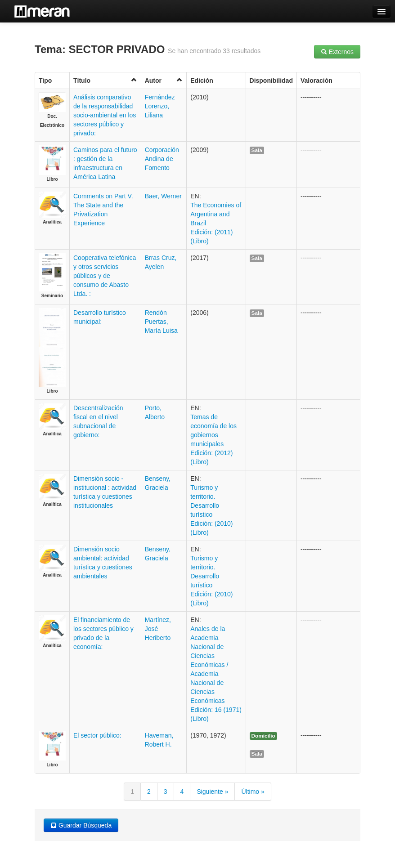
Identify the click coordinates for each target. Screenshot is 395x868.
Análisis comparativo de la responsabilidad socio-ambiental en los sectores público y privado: (105, 115)
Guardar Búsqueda (81, 825)
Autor (164, 80)
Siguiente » (212, 792)
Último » (253, 792)
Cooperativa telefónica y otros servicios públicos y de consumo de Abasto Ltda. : (105, 276)
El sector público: (97, 735)
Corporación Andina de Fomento (162, 159)
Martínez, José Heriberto (158, 629)
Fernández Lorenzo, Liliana (160, 106)
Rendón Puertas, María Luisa (161, 322)
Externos (337, 52)
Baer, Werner (163, 196)
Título (105, 80)
